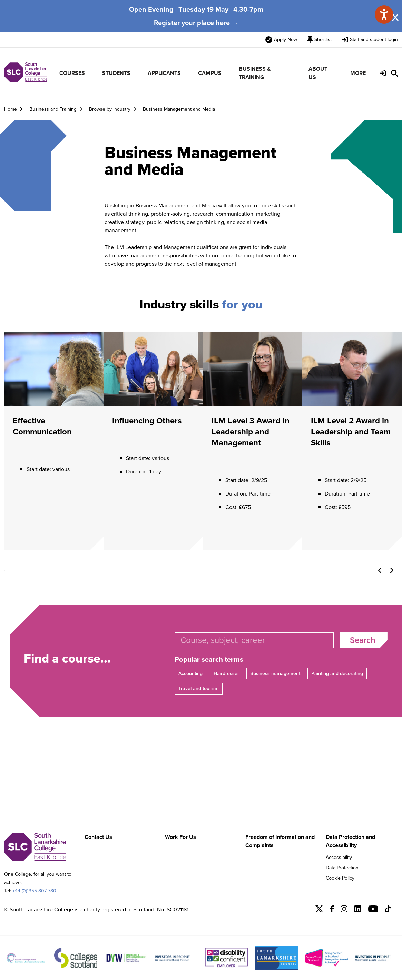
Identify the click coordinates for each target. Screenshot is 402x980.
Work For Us (180, 837)
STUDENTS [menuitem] (116, 73)
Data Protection (342, 868)
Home (11, 109)
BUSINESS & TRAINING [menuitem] (255, 73)
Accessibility (339, 857)
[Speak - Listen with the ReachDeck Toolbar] (384, 14)
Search (363, 640)
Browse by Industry (110, 109)
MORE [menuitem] (358, 73)
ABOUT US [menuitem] (318, 73)
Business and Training (53, 109)
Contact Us (98, 837)
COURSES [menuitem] (72, 73)
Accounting (190, 673)
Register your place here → (196, 23)
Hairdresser (226, 673)
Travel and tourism (199, 689)
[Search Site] (394, 73)
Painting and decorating (337, 673)
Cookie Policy (340, 878)
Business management (275, 673)
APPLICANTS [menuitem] (164, 73)
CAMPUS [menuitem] (210, 73)
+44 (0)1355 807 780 (34, 891)
